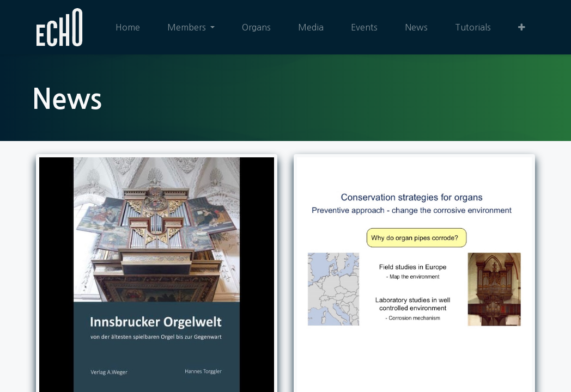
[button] (522, 27)
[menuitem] (128, 27)
